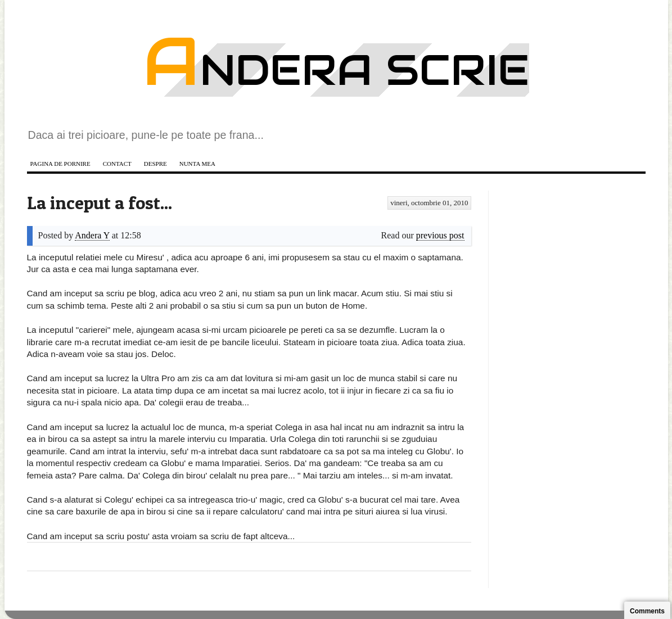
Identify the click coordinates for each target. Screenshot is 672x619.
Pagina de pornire (60, 164)
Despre (155, 164)
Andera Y (92, 235)
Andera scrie (336, 70)
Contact (117, 164)
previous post (440, 235)
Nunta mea (197, 164)
